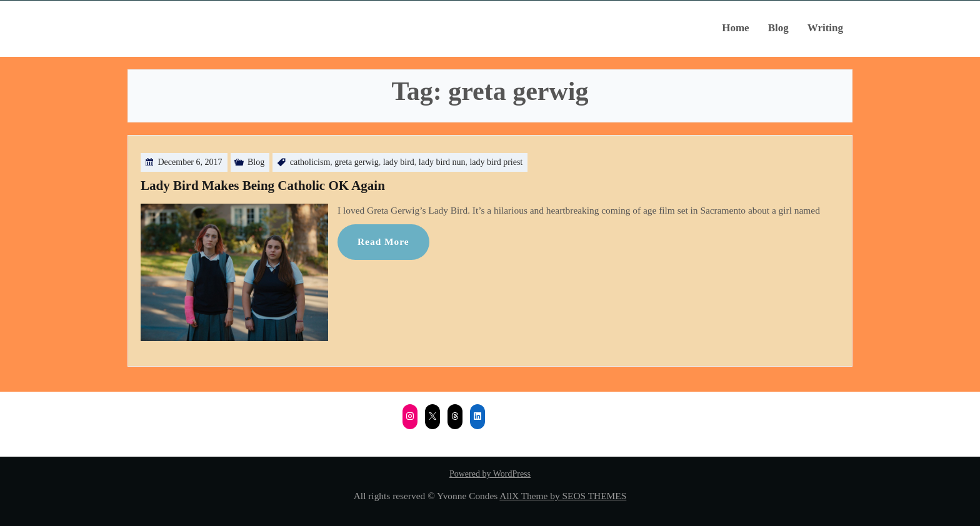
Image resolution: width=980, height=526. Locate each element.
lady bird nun (442, 162)
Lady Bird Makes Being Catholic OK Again (263, 186)
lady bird (399, 162)
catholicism (310, 162)
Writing (825, 28)
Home (735, 28)
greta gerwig (356, 162)
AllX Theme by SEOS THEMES (563, 496)
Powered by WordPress (490, 474)
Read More (383, 241)
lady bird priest (496, 162)
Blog (778, 28)
